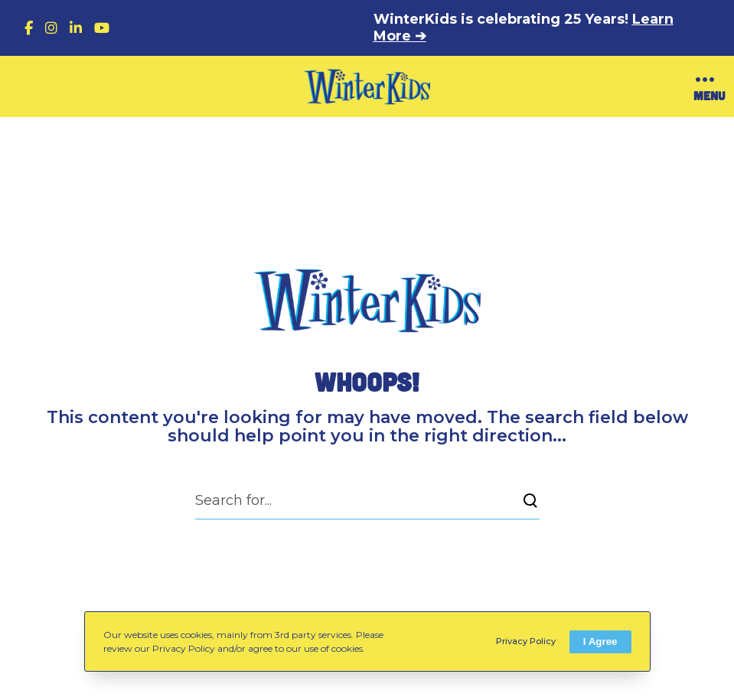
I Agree (600, 641)
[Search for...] (367, 500)
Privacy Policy (526, 641)
